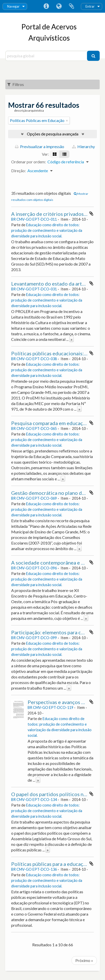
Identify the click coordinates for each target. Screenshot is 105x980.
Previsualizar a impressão (40, 146)
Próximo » (84, 960)
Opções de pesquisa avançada (53, 134)
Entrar (90, 6)
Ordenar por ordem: (29, 162)
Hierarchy (83, 146)
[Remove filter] (67, 120)
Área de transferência (72, 6)
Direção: (19, 171)
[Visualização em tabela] (64, 154)
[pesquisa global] (47, 56)
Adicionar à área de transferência (91, 214)
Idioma (59, 6)
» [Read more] (72, 339)
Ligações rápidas (46, 6)
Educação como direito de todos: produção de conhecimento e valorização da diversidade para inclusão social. (47, 230)
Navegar (13, 6)
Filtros (16, 84)
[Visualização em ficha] (55, 154)
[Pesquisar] (93, 56)
